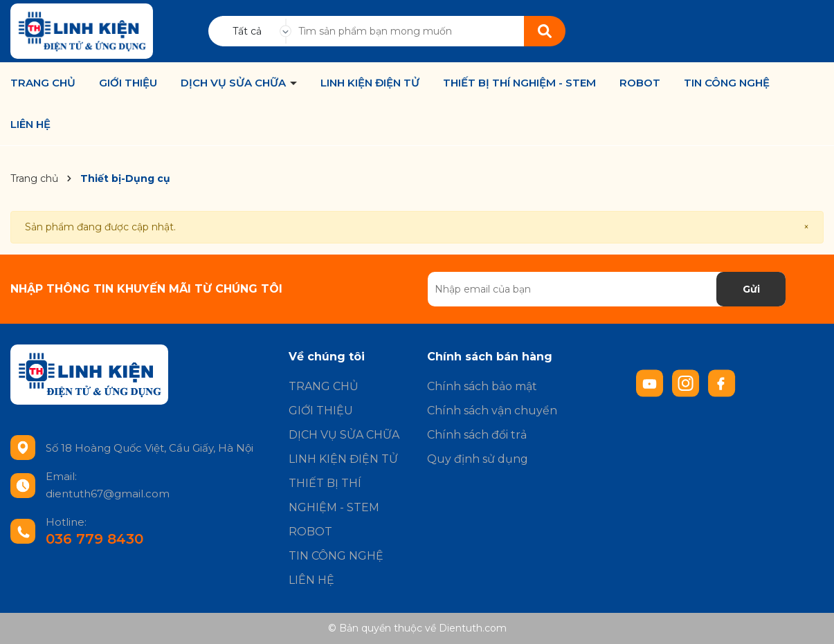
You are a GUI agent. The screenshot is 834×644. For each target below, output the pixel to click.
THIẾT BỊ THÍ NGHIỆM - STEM (519, 83)
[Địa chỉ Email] (607, 289)
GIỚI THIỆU (128, 83)
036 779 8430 (94, 539)
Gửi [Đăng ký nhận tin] (751, 289)
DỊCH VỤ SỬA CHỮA (235, 83)
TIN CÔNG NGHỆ (727, 83)
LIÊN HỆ (30, 125)
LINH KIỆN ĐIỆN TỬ (370, 83)
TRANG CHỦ (43, 83)
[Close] (806, 227)
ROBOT (640, 83)
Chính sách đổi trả (477, 435)
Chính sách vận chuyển (492, 411)
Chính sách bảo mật (482, 386)
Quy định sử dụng (478, 459)
